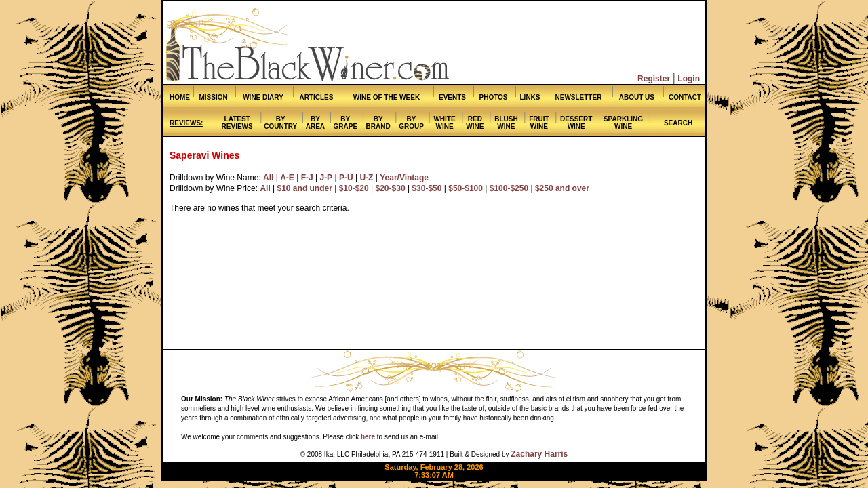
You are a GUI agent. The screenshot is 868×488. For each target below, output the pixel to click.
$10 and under (305, 188)
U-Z (366, 178)
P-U (346, 178)
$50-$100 (466, 188)
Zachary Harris (539, 454)
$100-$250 (509, 188)
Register (654, 79)
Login (689, 79)
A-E (287, 178)
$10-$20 (354, 188)
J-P (326, 178)
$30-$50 (427, 188)
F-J (307, 178)
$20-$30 (391, 188)
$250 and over (562, 188)
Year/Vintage (404, 178)
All (268, 178)
